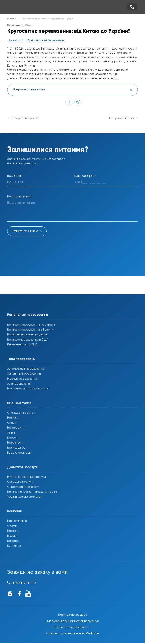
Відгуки (12, 536)
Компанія (14, 511)
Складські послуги (20, 482)
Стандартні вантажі (22, 413)
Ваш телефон (85, 176)
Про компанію (17, 521)
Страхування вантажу (23, 487)
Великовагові (16, 448)
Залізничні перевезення (24, 374)
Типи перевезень (21, 359)
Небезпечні (15, 443)
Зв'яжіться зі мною (25, 231)
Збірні (11, 433)
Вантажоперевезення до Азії (28, 335)
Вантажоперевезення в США (28, 340)
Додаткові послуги (23, 467)
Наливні (13, 418)
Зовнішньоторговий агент (26, 497)
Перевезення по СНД (22, 345)
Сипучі (12, 423)
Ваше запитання (19, 197)
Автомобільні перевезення (26, 369)
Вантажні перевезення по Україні (31, 325)
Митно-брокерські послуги (26, 477)
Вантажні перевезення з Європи (30, 330)
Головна (12, 19)
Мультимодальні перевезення (28, 389)
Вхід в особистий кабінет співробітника (72, 621)
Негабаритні (16, 428)
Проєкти (13, 531)
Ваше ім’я (15, 176)
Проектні (14, 438)
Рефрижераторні (19, 453)
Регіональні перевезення (27, 315)
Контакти (14, 546)
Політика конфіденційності (73, 628)
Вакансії (13, 541)
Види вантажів (19, 403)
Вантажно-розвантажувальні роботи (34, 492)
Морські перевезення (22, 379)
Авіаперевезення (19, 384)
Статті (12, 526)
